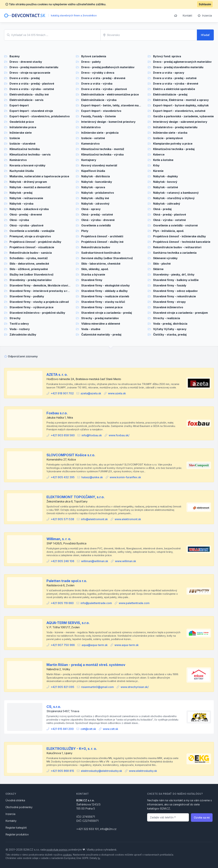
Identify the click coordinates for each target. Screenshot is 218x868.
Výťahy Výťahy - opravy (170, 329)
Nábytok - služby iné (95, 198)
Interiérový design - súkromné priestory (180, 122)
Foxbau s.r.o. (57, 413)
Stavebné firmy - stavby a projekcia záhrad (39, 302)
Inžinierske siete (21, 133)
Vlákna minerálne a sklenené (101, 324)
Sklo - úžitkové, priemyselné (29, 269)
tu (99, 858)
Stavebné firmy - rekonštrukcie (174, 296)
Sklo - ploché (162, 264)
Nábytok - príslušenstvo (98, 193)
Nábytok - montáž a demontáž (30, 187)
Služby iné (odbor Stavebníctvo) (32, 275)
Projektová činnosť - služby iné (102, 242)
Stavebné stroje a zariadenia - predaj (107, 313)
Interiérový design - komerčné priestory (108, 122)
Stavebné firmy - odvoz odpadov (175, 291)
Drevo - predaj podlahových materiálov (108, 67)
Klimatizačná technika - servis (30, 154)
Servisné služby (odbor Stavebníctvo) (107, 258)
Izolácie (15, 138)
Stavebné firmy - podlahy (27, 296)
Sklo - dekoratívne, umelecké (29, 264)
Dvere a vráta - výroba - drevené (176, 84)
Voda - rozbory (20, 329)
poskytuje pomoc (57, 850)
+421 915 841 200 (62, 729)
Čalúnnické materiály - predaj (101, 335)
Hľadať (205, 35)
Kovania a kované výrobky (28, 165)
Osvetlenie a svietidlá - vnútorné (175, 225)
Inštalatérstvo (91, 127)
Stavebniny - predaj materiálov (31, 280)
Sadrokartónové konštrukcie (101, 253)
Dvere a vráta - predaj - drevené (103, 78)
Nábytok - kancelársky (97, 182)
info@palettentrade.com (96, 603)
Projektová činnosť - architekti (102, 236)
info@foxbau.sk (92, 435)
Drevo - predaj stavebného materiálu (178, 67)
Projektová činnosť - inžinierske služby (180, 236)
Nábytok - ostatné (166, 187)
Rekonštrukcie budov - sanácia (31, 253)
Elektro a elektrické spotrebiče (174, 89)
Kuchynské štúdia (22, 171)
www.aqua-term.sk (127, 645)
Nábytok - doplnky (166, 176)
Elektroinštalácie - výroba (99, 100)
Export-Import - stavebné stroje (31, 111)
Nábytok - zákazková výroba (29, 209)
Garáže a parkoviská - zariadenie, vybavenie (183, 116)
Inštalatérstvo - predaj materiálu (175, 127)
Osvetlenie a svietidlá (96, 225)
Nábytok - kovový (165, 182)
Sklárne (158, 269)
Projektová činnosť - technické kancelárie (182, 242)
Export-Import (19, 105)
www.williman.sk (126, 561)
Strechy (15, 318)
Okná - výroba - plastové (26, 225)
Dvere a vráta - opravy (169, 73)
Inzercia (205, 16)
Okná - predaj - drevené (26, 214)
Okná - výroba (19, 220)
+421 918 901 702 (62, 393)
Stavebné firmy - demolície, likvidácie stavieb (40, 285)
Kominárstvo (18, 160)
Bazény (15, 56)
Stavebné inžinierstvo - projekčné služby (37, 313)
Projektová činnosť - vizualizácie (32, 247)
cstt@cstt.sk (88, 729)
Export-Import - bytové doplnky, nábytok (181, 105)
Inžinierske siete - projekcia (100, 133)
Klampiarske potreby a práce (173, 144)
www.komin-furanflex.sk (125, 477)
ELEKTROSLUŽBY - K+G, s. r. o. (72, 749)
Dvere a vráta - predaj (25, 78)
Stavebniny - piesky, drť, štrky (174, 275)
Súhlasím (205, 4)
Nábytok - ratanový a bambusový (176, 193)
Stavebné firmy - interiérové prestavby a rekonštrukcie (47, 291)
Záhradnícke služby (23, 335)
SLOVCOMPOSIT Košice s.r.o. (71, 455)
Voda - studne (91, 329)
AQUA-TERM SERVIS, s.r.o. (68, 623)
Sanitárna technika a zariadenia (175, 253)
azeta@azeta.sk (91, 393)
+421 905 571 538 (62, 519)
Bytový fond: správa (167, 56)
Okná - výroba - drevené (98, 220)
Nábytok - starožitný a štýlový (174, 198)
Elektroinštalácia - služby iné (29, 94)
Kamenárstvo (90, 144)
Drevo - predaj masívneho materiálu (34, 67)
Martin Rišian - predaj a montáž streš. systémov (86, 665)
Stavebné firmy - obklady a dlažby (104, 291)
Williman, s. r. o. (59, 539)
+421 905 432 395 (63, 477)
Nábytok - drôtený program (28, 182)
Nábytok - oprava (93, 187)
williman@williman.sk (95, 561)
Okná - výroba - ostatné (169, 220)
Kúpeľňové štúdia (93, 171)
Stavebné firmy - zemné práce (102, 307)
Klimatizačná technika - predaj (174, 149)
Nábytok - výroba (21, 204)
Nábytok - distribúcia (96, 176)
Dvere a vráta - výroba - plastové (104, 89)
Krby (156, 165)
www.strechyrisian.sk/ (135, 687)
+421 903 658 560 (63, 435)
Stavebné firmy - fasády (170, 285)
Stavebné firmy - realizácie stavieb (105, 296)
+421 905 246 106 (62, 561)
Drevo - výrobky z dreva (98, 73)
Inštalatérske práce (23, 127)
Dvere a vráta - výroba (97, 84)
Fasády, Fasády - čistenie (99, 116)
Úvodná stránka (15, 800)
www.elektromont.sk (128, 519)
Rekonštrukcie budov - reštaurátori (177, 247)
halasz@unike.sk (92, 477)
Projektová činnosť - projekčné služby (35, 242)
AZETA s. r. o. (57, 375)
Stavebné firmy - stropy (169, 302)
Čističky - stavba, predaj (170, 335)
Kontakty (11, 821)
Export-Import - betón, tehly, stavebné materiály (114, 105)
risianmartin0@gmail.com (97, 687)
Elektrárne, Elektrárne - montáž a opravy (181, 100)
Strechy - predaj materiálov (100, 318)
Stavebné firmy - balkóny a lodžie (176, 280)
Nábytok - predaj (21, 193)
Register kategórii (16, 828)
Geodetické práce (22, 122)
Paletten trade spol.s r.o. (67, 581)
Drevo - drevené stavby (26, 62)
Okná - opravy (91, 209)
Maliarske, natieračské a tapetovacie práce (39, 176)
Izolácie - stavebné (22, 144)
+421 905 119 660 (62, 603)
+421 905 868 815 (62, 771)
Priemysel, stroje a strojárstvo (30, 236)
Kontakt (187, 16)
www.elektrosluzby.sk (143, 771)
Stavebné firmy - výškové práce (32, 307)
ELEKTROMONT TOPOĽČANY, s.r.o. (76, 497)
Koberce (159, 154)
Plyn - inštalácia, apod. (169, 231)
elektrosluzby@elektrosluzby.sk (102, 771)
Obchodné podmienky (19, 807)
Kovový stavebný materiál (99, 165)
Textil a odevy (19, 324)
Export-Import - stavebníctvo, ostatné (179, 111)
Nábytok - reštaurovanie (26, 198)
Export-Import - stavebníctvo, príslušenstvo (40, 116)
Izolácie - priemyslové (168, 138)
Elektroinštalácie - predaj (170, 94)
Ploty (85, 231)
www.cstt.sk (111, 729)
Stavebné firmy (92, 280)
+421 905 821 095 (62, 687)
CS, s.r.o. (54, 707)
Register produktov (17, 834)
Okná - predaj (162, 209)
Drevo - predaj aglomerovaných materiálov (182, 62)
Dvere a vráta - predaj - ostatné (175, 78)
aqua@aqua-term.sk (95, 645)
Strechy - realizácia (167, 318)
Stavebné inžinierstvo (168, 307)
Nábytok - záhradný (167, 204)
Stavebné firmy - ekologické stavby (106, 285)
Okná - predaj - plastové (170, 214)
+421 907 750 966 (63, 645)
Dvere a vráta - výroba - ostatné (32, 89)
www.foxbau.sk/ (119, 435)
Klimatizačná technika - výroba (102, 154)
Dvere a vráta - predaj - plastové (32, 84)
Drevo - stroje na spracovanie (30, 73)
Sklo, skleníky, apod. (95, 269)
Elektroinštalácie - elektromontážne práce (110, 94)
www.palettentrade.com (134, 603)
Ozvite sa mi (202, 818)
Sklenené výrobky (165, 258)
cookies (67, 855)
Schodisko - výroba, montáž (29, 258)
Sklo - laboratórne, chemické (101, 264)
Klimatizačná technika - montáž (103, 149)
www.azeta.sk (117, 393)
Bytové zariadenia (94, 56)
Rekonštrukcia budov (96, 247)
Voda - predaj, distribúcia (170, 324)
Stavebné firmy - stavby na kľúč (103, 302)
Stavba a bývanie (93, 275)
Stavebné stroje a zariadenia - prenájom (180, 313)
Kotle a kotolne (163, 160)
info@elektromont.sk (94, 519)
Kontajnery (89, 160)
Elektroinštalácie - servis (26, 100)
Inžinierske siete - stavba (170, 133)
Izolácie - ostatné (93, 138)
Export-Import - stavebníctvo (101, 111)
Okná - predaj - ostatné (97, 214)
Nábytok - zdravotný (95, 204)
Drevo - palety (91, 62)
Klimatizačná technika (25, 149)
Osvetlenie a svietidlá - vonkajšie (32, 231)
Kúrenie (158, 171)
